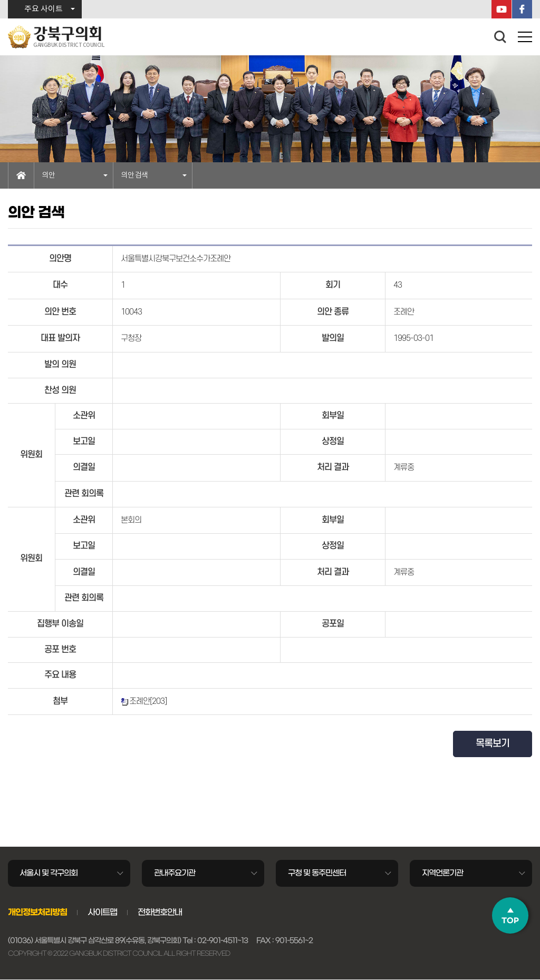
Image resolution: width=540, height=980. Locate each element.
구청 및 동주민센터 (317, 873)
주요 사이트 (44, 9)
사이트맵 (102, 913)
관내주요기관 (175, 873)
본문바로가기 (0, 0)
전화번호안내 (160, 913)
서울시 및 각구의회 (49, 873)
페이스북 (522, 9)
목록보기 (493, 744)
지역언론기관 (442, 873)
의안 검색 (134, 175)
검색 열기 (500, 37)
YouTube (502, 9)
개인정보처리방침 (37, 913)
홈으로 (21, 175)
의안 (49, 175)
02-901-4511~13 (223, 942)
